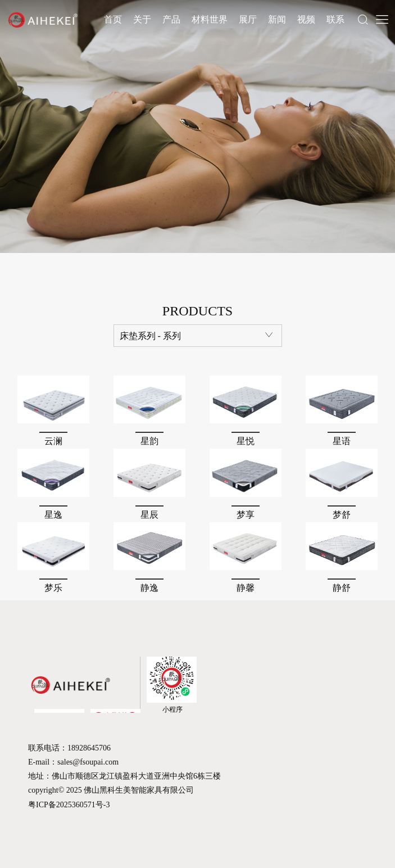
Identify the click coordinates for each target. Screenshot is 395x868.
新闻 (277, 19)
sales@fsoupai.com (88, 762)
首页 (113, 19)
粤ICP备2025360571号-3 (69, 805)
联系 (335, 19)
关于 (142, 19)
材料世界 (210, 19)
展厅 (248, 19)
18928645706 (89, 748)
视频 (306, 19)
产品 (171, 19)
